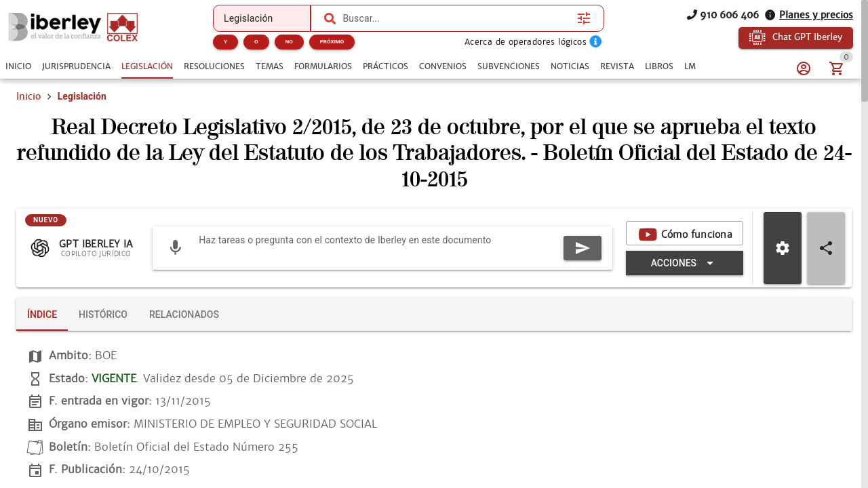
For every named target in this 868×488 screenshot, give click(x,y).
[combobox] (456, 18)
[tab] (18, 66)
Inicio (28, 96)
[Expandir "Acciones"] (685, 263)
